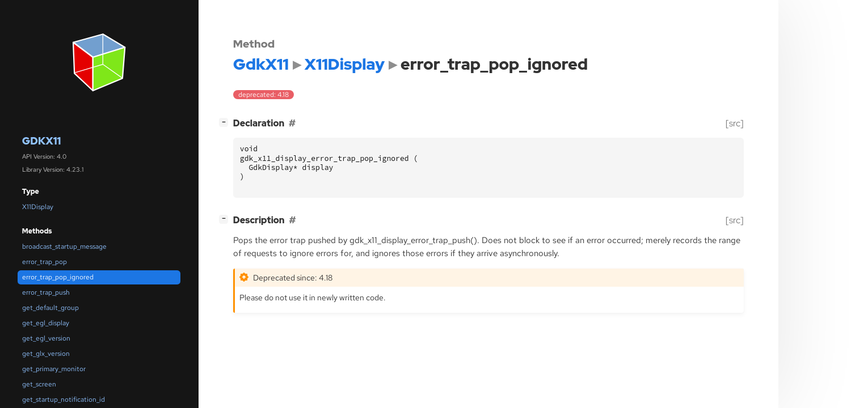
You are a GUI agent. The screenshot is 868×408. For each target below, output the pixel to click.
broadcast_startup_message (64, 246)
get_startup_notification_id (64, 399)
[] (226, 122)
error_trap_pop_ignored (58, 277)
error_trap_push (46, 292)
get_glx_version (46, 354)
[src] (735, 123)
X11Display (38, 207)
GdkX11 (41, 141)
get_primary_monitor (54, 369)
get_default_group (50, 308)
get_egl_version (46, 338)
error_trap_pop (45, 262)
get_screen (39, 384)
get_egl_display (46, 323)
